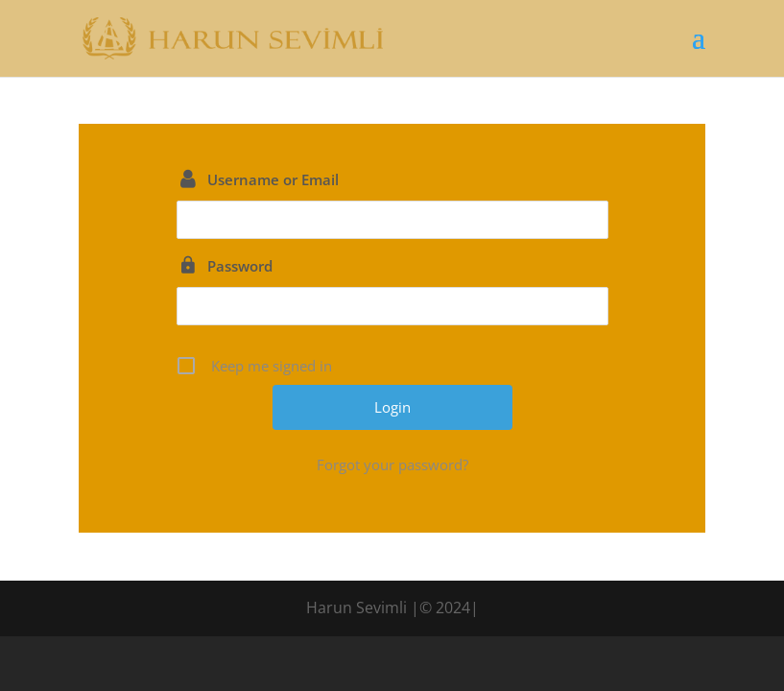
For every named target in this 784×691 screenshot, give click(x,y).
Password (240, 266)
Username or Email (273, 179)
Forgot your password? (392, 465)
